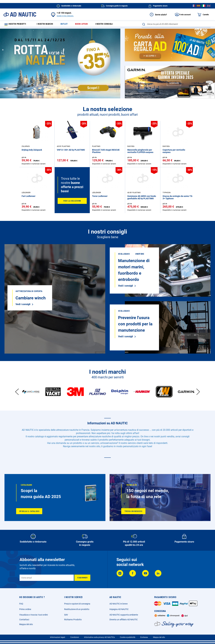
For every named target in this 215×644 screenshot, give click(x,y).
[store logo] (20, 14)
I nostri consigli (111, 25)
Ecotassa (144, 637)
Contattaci (24, 620)
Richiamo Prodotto (73, 620)
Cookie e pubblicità (128, 637)
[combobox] (176, 24)
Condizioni (75, 637)
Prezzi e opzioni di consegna (77, 604)
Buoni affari (86, 25)
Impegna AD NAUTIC (119, 609)
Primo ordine (25, 609)
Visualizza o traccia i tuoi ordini (34, 615)
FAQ (21, 604)
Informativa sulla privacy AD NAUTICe (99, 637)
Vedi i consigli (23, 306)
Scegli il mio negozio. (65, 16)
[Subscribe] (82, 578)
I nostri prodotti (17, 25)
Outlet (67, 25)
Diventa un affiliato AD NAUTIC (124, 620)
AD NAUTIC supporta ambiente (124, 615)
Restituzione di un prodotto (77, 609)
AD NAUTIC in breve (118, 604)
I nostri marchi (47, 25)
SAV (66, 615)
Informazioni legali (58, 637)
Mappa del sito (26, 624)
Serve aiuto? (158, 15)
